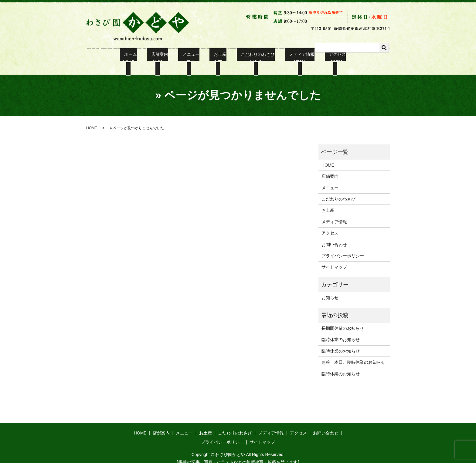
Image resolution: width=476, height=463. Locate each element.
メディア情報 (291, 58)
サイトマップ (334, 260)
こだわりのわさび (252, 58)
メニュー (193, 58)
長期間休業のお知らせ (343, 321)
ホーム (141, 58)
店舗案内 (166, 58)
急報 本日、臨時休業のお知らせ (353, 355)
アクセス (323, 58)
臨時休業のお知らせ (341, 332)
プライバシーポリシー (343, 248)
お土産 (218, 58)
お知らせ (330, 290)
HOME (92, 120)
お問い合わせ (334, 237)
